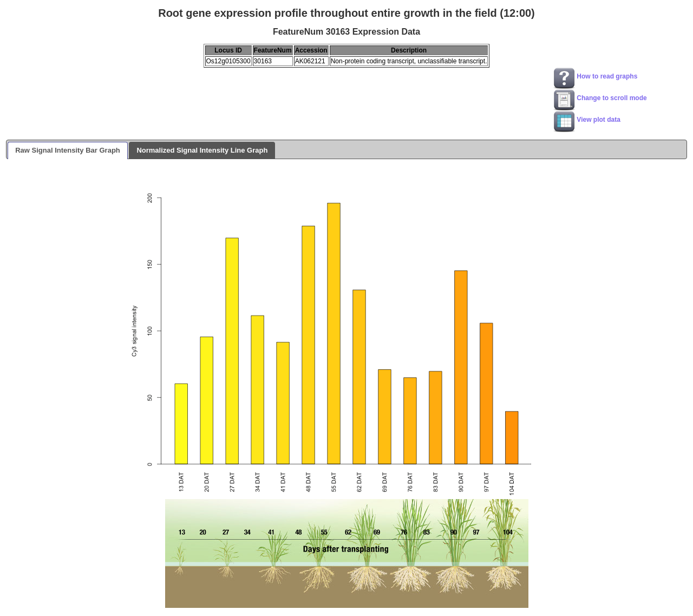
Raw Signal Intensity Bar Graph (68, 150)
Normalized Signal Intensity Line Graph (202, 150)
